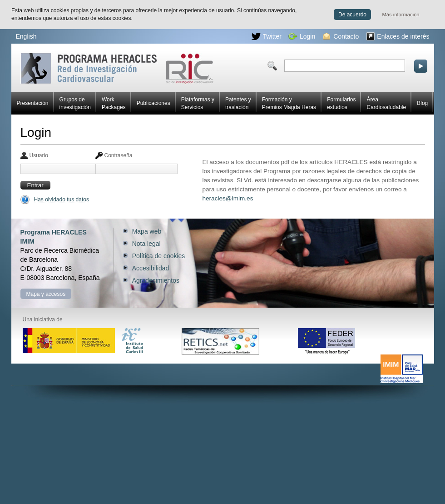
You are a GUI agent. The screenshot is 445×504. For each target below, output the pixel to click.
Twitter (267, 36)
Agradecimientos (156, 280)
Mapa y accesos (46, 294)
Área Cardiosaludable (386, 103)
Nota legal (146, 244)
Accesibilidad (151, 268)
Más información (401, 15)
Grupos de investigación (75, 103)
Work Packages (114, 103)
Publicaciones (153, 103)
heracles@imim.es (227, 198)
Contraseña (119, 155)
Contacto (341, 36)
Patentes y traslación (238, 103)
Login (302, 36)
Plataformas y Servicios (198, 103)
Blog (422, 103)
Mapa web (147, 231)
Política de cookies (159, 256)
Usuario (39, 155)
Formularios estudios (341, 103)
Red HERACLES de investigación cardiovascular (117, 68)
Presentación (33, 103)
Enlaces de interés (398, 36)
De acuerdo (352, 15)
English (26, 36)
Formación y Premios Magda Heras (289, 103)
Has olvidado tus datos (62, 200)
